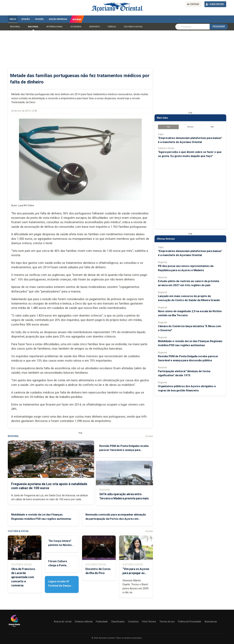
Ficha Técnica (149, 622)
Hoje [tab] (168, 127)
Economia (76, 27)
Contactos (133, 622)
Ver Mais (149, 436)
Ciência (112, 27)
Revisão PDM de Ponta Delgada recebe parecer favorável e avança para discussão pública (124, 450)
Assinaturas (211, 622)
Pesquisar (219, 27)
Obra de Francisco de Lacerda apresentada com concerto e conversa (23, 577)
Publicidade (102, 622)
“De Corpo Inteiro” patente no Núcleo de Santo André (60, 545)
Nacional (33, 27)
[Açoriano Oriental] (14, 627)
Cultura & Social (133, 27)
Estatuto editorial (84, 622)
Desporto (94, 27)
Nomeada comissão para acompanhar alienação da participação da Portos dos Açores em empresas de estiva (116, 519)
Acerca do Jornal (63, 622)
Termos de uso (167, 622)
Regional (15, 27)
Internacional (55, 27)
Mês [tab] (212, 127)
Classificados (118, 622)
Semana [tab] (190, 127)
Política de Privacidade (190, 622)
